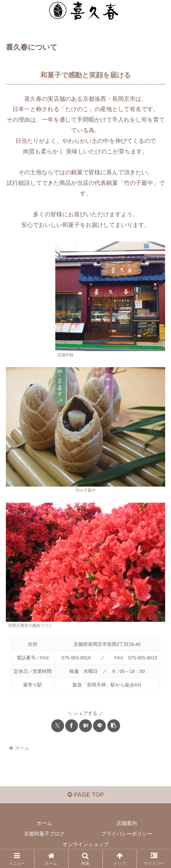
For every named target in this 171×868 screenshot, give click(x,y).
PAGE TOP (86, 795)
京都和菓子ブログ (44, 834)
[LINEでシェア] (99, 726)
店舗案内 (127, 823)
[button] (114, 726)
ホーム (44, 823)
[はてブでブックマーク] (85, 726)
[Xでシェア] (58, 726)
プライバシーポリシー (127, 834)
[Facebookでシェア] (72, 726)
